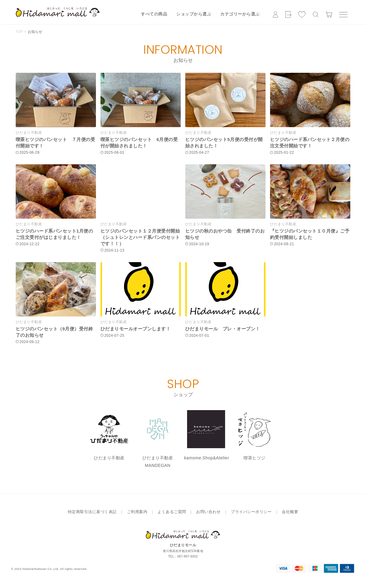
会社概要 (290, 512)
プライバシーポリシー (251, 512)
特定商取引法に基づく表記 (92, 512)
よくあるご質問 (172, 512)
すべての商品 (154, 14)
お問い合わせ (208, 512)
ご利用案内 (137, 512)
